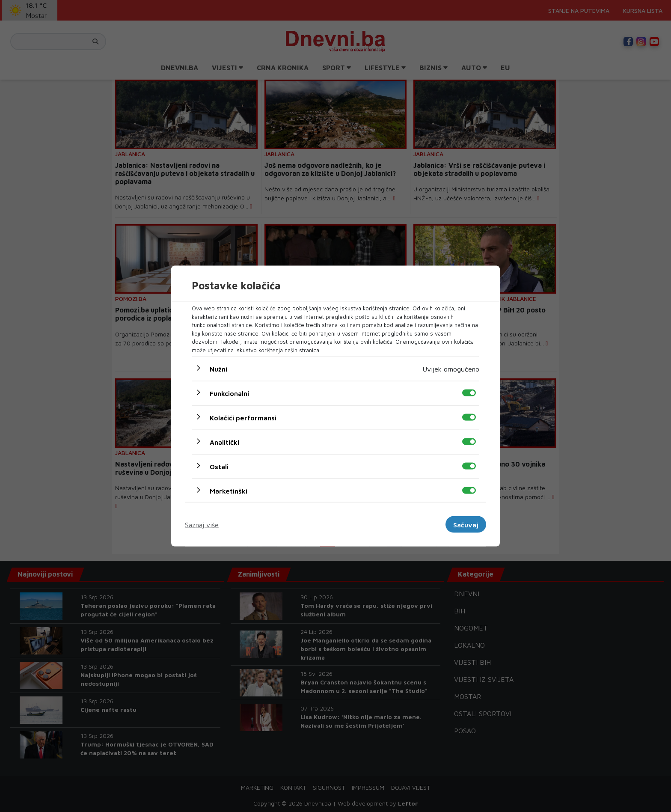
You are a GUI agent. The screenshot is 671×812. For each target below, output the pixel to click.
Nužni (218, 369)
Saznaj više (202, 524)
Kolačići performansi (243, 418)
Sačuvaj (466, 524)
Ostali (219, 467)
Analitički (224, 442)
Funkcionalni (229, 393)
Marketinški (229, 491)
